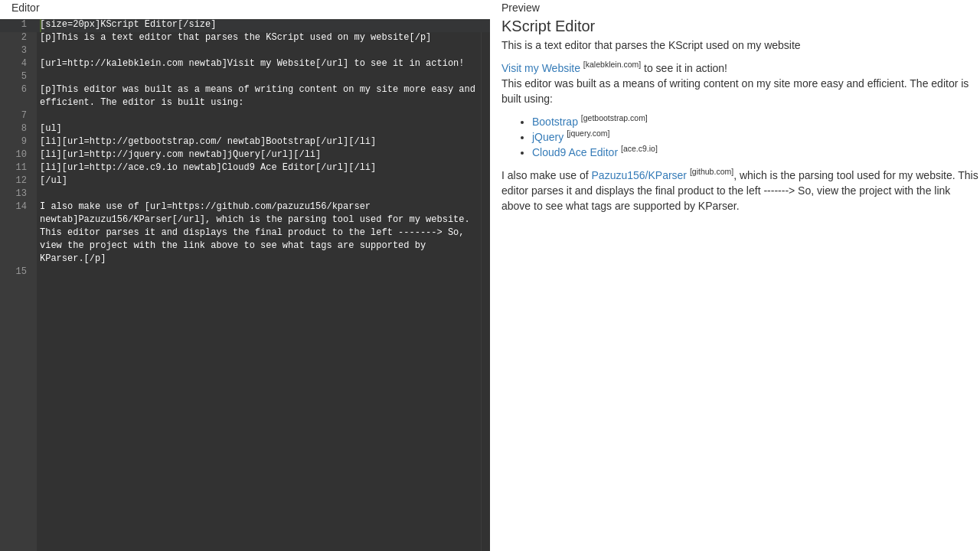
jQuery (548, 137)
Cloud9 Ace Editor (575, 152)
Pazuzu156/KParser (640, 175)
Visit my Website (541, 68)
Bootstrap (555, 122)
